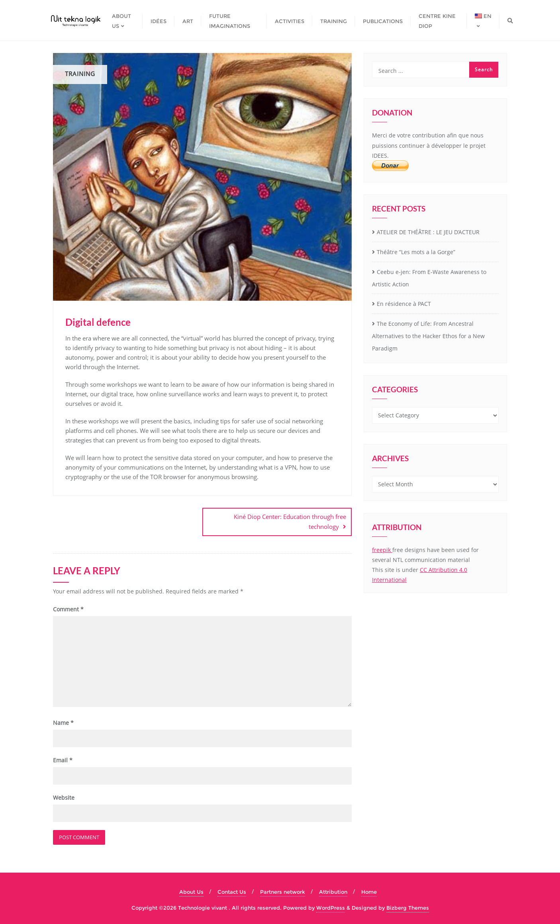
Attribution (333, 891)
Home (369, 891)
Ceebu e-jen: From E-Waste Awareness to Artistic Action (429, 278)
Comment (68, 608)
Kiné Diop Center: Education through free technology (290, 522)
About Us (191, 891)
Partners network (283, 891)
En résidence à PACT (404, 304)
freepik (382, 550)
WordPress (331, 907)
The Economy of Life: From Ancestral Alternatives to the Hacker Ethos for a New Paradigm (428, 336)
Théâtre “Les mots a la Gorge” (416, 252)
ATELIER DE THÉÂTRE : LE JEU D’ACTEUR (428, 232)
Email (63, 759)
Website (64, 797)
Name (63, 722)
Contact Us (232, 891)
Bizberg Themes (408, 907)
